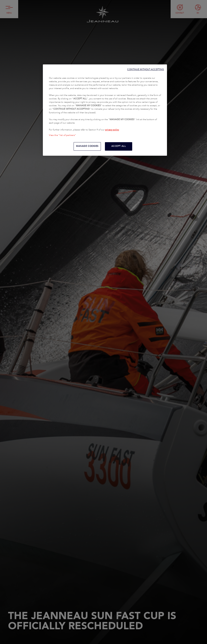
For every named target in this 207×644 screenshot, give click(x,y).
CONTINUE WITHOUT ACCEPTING (146, 69)
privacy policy (112, 130)
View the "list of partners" (62, 135)
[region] (105, 110)
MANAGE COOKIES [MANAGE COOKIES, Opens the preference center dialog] (87, 146)
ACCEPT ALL (119, 146)
